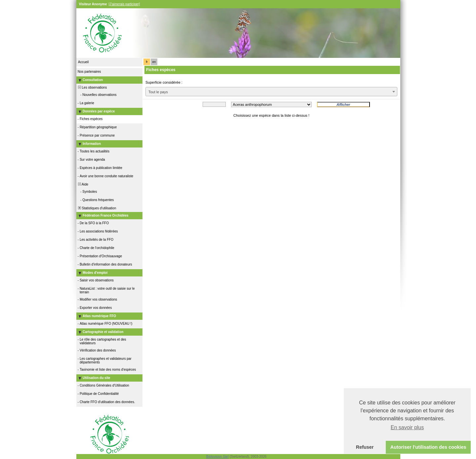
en (154, 62)
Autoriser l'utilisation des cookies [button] (428, 447)
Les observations (92, 87)
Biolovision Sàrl (218, 457)
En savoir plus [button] (407, 427)
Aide (83, 184)
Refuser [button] (365, 447)
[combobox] (271, 92)
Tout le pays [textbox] (158, 92)
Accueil (83, 62)
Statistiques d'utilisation (97, 208)
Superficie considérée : (164, 82)
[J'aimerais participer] (124, 4)
